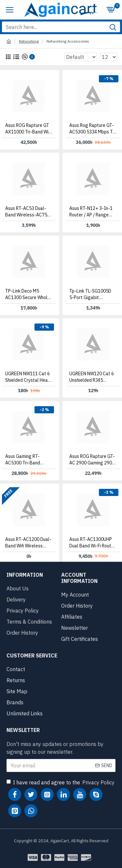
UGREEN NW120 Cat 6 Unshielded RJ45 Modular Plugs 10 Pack (92, 377)
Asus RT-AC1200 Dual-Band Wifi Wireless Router (28, 543)
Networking (29, 41)
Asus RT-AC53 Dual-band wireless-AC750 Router (27, 212)
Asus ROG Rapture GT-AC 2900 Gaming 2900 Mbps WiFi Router (92, 460)
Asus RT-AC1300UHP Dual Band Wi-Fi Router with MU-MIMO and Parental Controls (92, 543)
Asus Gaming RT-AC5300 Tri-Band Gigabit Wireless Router (23, 460)
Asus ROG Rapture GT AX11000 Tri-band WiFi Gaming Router (28, 129)
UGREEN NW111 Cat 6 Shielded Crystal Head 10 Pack (28, 377)
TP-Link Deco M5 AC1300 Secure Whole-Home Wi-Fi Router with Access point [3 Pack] (29, 294)
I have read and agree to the (61, 782)
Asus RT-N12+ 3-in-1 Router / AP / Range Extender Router (91, 212)
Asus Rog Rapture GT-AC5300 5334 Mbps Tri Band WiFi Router (92, 129)
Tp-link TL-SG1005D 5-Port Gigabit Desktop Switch (90, 294)
